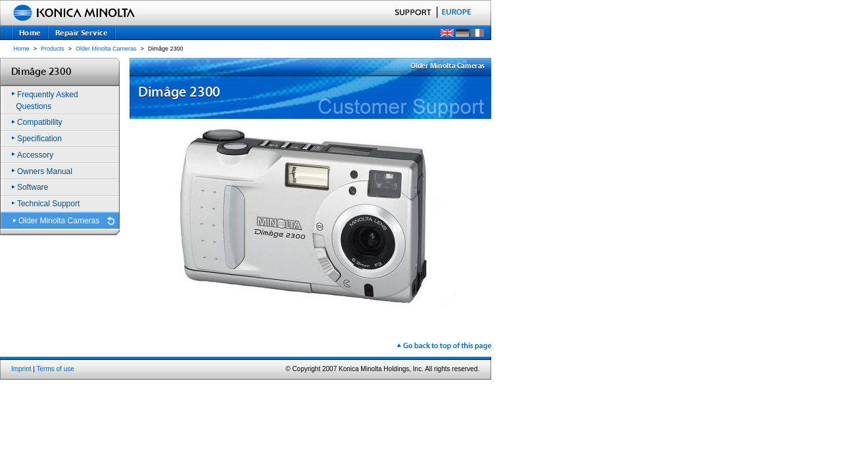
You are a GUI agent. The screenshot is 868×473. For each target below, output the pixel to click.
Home (22, 49)
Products (53, 49)
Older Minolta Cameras (106, 49)
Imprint (21, 369)
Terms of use (56, 369)
